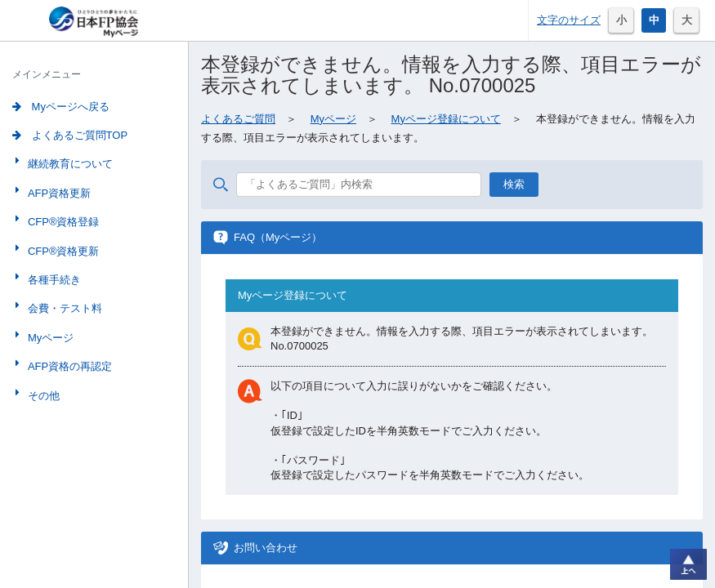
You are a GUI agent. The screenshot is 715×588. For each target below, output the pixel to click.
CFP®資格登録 (62, 222)
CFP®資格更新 (62, 251)
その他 (42, 396)
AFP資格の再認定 (68, 366)
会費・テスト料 (63, 308)
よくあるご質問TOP (70, 135)
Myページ (49, 338)
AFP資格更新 (58, 193)
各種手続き (53, 280)
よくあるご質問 (238, 119)
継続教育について (69, 164)
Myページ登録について (446, 119)
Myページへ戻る (61, 107)
